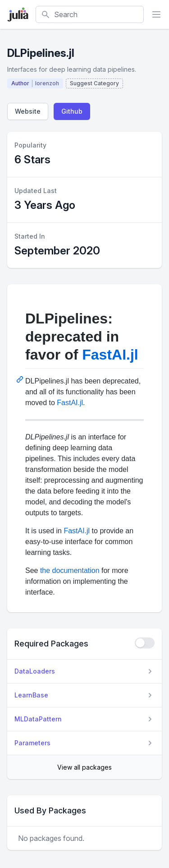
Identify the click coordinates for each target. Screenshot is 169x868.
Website (28, 111)
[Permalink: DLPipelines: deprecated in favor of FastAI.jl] (21, 379)
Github (72, 111)
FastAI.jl (110, 355)
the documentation (70, 570)
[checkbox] (145, 643)
